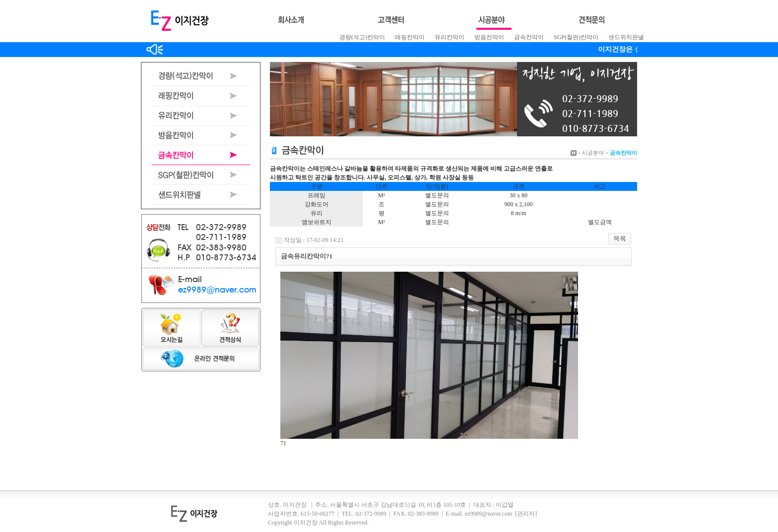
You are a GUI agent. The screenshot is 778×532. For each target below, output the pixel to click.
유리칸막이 (450, 37)
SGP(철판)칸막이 (576, 37)
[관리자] (526, 514)
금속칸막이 (529, 37)
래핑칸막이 (410, 37)
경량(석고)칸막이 (362, 37)
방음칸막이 (489, 37)
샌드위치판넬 (626, 37)
